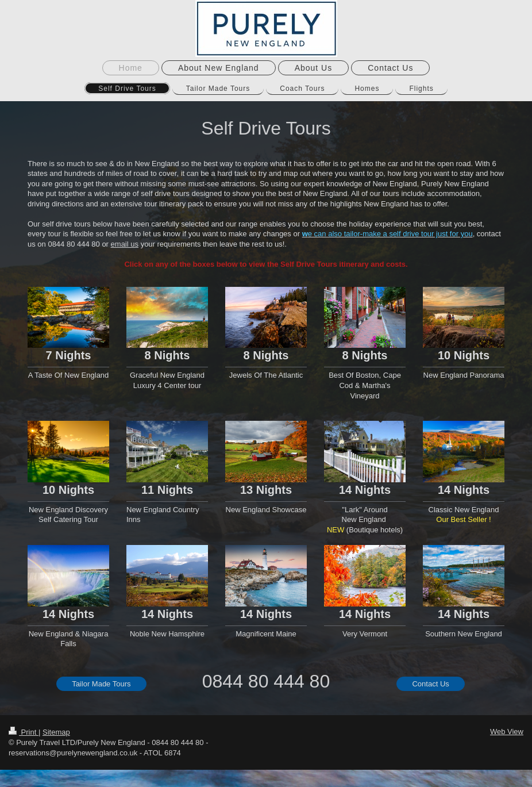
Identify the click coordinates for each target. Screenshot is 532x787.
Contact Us (430, 684)
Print (24, 732)
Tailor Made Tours (101, 684)
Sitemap (56, 732)
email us (125, 244)
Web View (507, 732)
